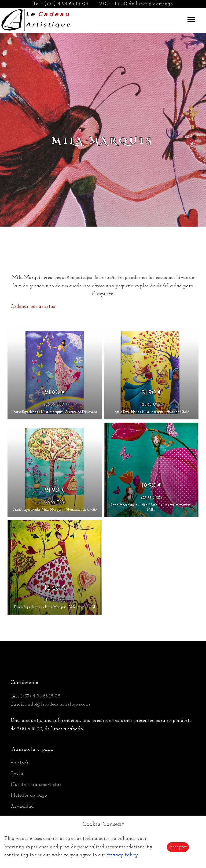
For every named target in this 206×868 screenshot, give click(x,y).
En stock (20, 763)
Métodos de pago (29, 795)
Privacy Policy (122, 855)
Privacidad (22, 806)
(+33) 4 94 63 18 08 (66, 4)
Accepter (178, 847)
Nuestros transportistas (36, 785)
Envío (17, 774)
